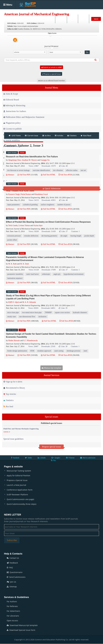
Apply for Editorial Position (18, 475)
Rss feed (8, 406)
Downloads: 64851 (48, 308)
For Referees (12, 606)
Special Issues (57, 11)
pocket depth (89, 236)
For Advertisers (13, 611)
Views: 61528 (34, 270)
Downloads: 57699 (49, 270)
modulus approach (44, 351)
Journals (31, 11)
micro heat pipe (13, 312)
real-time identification (41, 170)
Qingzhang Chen (15, 160)
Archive (46, 136)
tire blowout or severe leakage (19, 170)
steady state (12, 317)
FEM (32, 351)
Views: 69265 (33, 308)
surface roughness (48, 205)
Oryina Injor (38, 225)
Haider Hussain (14, 341)
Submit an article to (51, 67)
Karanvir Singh (14, 194)
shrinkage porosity (73, 351)
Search (61, 19)
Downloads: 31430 (49, 231)
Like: (63, 166)
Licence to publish (13, 129)
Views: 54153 (34, 200)
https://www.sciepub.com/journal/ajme (26, 26)
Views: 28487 (33, 346)
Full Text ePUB (65, 175)
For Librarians (13, 616)
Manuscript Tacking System (19, 471)
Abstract (10, 175)
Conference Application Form (20, 490)
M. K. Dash (24, 264)
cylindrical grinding (30, 205)
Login (72, 19)
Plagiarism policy (12, 123)
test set (83, 170)
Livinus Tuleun (24, 225)
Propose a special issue (51, 74)
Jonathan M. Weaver (29, 160)
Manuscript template (51, 368)
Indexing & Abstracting (14, 105)
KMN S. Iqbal (14, 302)
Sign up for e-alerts (13, 382)
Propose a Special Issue (17, 480)
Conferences (83, 11)
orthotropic (46, 274)
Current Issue (32, 136)
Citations (72, 136)
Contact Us (13, 558)
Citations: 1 (76, 231)
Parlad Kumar (26, 194)
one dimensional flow (27, 317)
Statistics (9, 400)
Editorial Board (11, 100)
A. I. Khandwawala (30, 341)
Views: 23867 (34, 166)
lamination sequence (15, 278)
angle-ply (57, 274)
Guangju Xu (45, 160)
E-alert (84, 19)
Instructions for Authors (15, 111)
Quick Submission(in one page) (20, 499)
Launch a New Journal (16, 485)
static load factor (33, 274)
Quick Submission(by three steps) (21, 504)
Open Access (12, 621)
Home (20, 11)
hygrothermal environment (74, 274)
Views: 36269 (34, 231)
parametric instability (15, 274)
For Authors (12, 601)
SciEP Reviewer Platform (17, 495)
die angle (64, 236)
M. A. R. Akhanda (29, 302)
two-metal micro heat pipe (32, 312)
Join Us (11, 582)
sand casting (59, 351)
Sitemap (12, 587)
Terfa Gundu (13, 225)
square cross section (62, 312)
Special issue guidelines (14, 439)
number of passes (64, 205)
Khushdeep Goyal (41, 194)
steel (85, 351)
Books (70, 11)
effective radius (72, 170)
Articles (43, 11)
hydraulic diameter (80, 312)
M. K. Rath (12, 264)
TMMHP (48, 312)
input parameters (14, 205)
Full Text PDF (24, 175)
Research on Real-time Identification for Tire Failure (32, 157)
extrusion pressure (14, 236)
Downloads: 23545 (48, 346)
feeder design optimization (17, 351)
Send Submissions (16, 577)
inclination (42, 317)
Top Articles (10, 394)
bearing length (76, 236)
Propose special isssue (51, 447)
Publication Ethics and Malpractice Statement (24, 117)
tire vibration (58, 170)
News (96, 11)
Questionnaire (15, 572)
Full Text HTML (48, 175)
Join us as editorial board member (52, 81)
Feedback (12, 563)
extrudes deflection (31, 236)
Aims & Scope (11, 94)
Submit (96, 19)
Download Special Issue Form (21, 630)
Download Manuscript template (22, 625)
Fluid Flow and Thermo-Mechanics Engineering (21, 429)
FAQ (10, 568)
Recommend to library (14, 388)
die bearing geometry (49, 236)
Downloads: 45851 (49, 200)
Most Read (86, 136)
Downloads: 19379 (49, 166)
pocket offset (12, 240)
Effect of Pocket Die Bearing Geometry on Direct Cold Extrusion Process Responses (48, 222)
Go (87, 52)
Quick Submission (52, 188)
